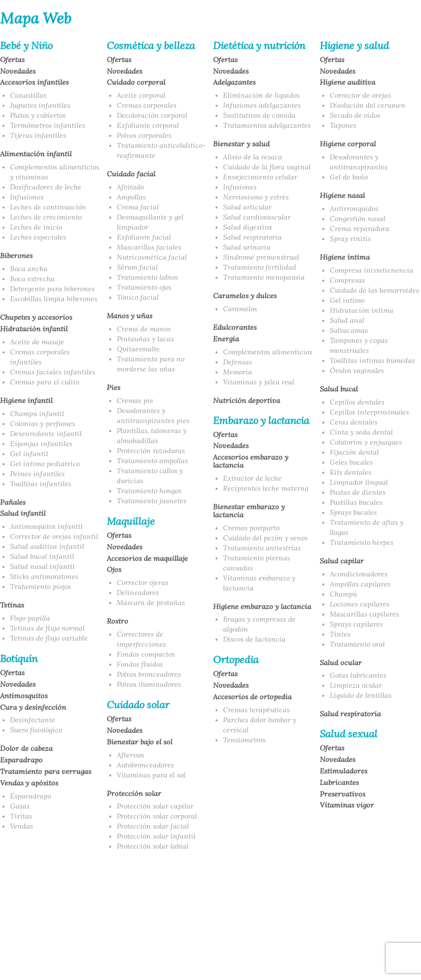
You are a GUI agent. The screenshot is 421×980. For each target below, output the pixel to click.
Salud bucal (339, 389)
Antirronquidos (354, 209)
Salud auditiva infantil (47, 546)
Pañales (13, 503)
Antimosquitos (24, 696)
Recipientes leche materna (266, 488)
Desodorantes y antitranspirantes (359, 162)
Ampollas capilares (360, 584)
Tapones (343, 125)
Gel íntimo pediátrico (45, 464)
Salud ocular (341, 663)
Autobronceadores (145, 765)
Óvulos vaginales (357, 370)
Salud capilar (342, 561)
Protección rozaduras (151, 451)
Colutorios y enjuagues (366, 442)
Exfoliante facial (144, 237)
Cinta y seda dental (361, 432)
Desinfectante (33, 720)
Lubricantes (339, 783)
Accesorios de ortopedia (252, 697)
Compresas (347, 280)
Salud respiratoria (252, 237)
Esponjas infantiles (41, 444)
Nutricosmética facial (152, 257)
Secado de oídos (355, 115)
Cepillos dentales (357, 402)
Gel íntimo (347, 300)
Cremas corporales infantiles (40, 357)
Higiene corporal (348, 144)
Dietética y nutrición (259, 46)
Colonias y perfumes (43, 424)
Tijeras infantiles (38, 135)
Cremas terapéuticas (256, 710)
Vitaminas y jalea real (259, 382)
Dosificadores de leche (46, 187)
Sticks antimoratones (44, 576)
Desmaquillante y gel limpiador (150, 222)
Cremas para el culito (45, 382)
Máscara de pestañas (151, 603)
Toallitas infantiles (41, 484)
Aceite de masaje (37, 342)
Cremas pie (135, 401)
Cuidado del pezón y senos (265, 538)
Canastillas (28, 95)
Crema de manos (144, 329)
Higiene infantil (26, 401)
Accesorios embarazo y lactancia (251, 462)
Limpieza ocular (356, 685)
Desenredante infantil (46, 434)
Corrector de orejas (360, 95)
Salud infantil (23, 514)
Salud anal (347, 320)
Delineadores (138, 593)
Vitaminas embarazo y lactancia (259, 583)
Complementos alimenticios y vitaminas (55, 172)
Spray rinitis (350, 239)
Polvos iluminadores (149, 684)
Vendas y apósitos (29, 783)
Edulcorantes (235, 328)
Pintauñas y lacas (145, 339)
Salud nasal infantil (42, 566)
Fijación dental (354, 452)
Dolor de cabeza (26, 749)
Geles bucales (351, 462)
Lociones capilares (360, 604)
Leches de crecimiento (46, 217)
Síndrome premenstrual (261, 257)
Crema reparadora (360, 229)
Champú (343, 594)
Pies (114, 388)
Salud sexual (349, 734)
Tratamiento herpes (362, 542)
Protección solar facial (153, 826)
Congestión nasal (358, 219)
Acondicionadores (359, 574)
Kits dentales (351, 472)
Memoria (238, 372)
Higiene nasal (342, 196)
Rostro (118, 622)
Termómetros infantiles (48, 125)
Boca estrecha (32, 279)
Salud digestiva (248, 227)
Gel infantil (29, 454)
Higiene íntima (345, 258)
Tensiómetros (244, 740)
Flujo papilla (30, 618)
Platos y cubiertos (38, 115)
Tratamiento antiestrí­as (262, 548)
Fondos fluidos (140, 664)
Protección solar (134, 794)
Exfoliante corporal (148, 125)
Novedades (18, 72)
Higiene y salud (354, 46)
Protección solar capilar (155, 806)
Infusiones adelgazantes (262, 105)
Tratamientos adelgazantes (267, 125)
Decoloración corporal (152, 115)
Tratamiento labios (147, 277)
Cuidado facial (131, 174)
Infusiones (27, 197)
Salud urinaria (247, 247)
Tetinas (12, 606)
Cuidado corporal (136, 83)
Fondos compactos (146, 654)
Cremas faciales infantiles (53, 372)
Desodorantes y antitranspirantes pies (153, 416)
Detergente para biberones (52, 289)
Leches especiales (38, 237)
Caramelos (240, 309)
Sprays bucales (353, 512)
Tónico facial (138, 297)
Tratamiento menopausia (264, 277)
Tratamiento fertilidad (260, 267)
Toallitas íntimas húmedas (372, 360)
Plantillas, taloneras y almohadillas (152, 436)
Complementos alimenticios (268, 352)
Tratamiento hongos (149, 491)
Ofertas (12, 60)
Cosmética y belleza (151, 46)
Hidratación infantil (34, 329)
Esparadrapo (21, 760)
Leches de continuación (48, 207)
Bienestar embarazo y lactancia (249, 511)
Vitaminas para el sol (151, 775)
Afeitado (130, 187)
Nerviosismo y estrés (256, 197)
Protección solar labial (153, 846)
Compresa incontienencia (372, 270)
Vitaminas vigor (347, 806)
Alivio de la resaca (253, 157)
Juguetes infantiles (40, 105)
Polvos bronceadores (149, 674)
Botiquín (19, 659)
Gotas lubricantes (358, 675)
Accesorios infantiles (34, 83)
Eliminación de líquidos (261, 95)
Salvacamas (349, 330)
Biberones (16, 256)
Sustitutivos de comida (259, 115)
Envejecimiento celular (260, 177)
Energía (226, 339)
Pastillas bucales (356, 502)
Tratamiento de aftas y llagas (367, 527)
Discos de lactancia (254, 639)
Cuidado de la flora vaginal (267, 167)
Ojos (114, 570)
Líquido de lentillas (361, 695)
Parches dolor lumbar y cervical (260, 725)
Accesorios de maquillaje (147, 559)
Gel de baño (349, 177)
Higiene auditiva (348, 83)
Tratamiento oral (357, 644)
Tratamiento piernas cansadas (257, 563)
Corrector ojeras (143, 582)
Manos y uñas (130, 316)
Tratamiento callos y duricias (150, 476)
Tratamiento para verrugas (46, 772)
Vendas (22, 826)
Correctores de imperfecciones (141, 639)
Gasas (20, 806)
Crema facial (138, 207)
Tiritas (21, 816)
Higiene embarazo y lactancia (262, 607)
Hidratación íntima (362, 310)
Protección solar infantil (156, 836)
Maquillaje (131, 521)
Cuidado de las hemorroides (374, 290)
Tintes (340, 634)
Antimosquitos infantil (46, 526)
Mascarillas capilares (364, 614)
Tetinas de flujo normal (47, 628)
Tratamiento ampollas (152, 461)
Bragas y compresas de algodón (259, 624)
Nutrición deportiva (247, 401)
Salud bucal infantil (42, 556)
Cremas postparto (251, 528)
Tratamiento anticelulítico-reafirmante (161, 150)
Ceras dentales (354, 422)
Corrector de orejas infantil (54, 536)
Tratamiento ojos (144, 287)
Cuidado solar (138, 705)
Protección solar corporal (157, 816)
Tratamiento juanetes (152, 501)
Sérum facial (137, 267)
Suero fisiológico (36, 730)
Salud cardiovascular (257, 217)
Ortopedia (236, 660)
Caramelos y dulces (245, 296)
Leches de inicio (36, 227)
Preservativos (343, 795)
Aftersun (131, 755)
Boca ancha (29, 269)
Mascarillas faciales (149, 247)
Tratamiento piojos (41, 586)
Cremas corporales (147, 105)
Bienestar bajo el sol (140, 742)
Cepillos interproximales (369, 412)
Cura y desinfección (33, 708)
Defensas (238, 362)
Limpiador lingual (359, 482)
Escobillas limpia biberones (54, 299)
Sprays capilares (356, 624)
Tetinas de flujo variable (49, 638)
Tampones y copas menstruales (359, 345)
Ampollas (131, 197)
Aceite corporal (141, 95)
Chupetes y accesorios (36, 318)
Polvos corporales (144, 135)
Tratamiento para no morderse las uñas (151, 364)
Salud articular (247, 207)
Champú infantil (37, 414)
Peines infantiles (37, 474)
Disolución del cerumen (368, 105)
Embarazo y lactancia (261, 421)
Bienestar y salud (241, 144)
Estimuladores (344, 771)
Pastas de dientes (358, 492)
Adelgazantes (234, 83)
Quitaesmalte (138, 349)
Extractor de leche (252, 478)
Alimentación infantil (36, 154)
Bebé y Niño (26, 46)
